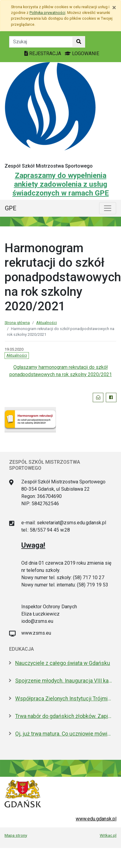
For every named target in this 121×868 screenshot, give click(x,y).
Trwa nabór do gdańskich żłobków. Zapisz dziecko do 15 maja (64, 716)
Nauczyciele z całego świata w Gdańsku (63, 663)
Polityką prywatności (47, 13)
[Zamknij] (114, 8)
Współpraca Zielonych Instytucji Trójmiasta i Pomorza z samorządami (64, 699)
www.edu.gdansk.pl (96, 819)
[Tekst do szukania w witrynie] (41, 42)
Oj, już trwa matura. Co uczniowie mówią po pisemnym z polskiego (64, 734)
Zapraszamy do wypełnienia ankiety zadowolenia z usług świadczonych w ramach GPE (61, 184)
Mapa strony (16, 835)
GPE (11, 208)
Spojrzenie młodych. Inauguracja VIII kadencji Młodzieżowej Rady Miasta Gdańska (64, 681)
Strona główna (17, 323)
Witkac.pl (108, 835)
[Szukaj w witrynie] (79, 42)
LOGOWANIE (82, 53)
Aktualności (47, 323)
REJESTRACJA (43, 53)
